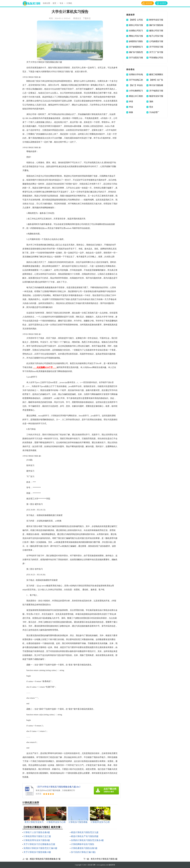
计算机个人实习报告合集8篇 (37, 832)
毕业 (131, 107)
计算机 (69, 3)
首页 (54, 3)
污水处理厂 (154, 112)
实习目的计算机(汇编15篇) (83, 852)
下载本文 (87, 18)
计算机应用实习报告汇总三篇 (37, 836)
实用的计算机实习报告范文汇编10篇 (40, 848)
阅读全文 (77, 18)
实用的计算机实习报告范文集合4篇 (87, 840)
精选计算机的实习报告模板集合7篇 (45, 859)
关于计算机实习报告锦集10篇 (37, 852)
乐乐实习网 (91, 865)
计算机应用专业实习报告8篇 (37, 840)
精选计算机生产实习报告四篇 (85, 836)
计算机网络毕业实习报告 (83, 844)
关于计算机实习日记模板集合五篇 (39, 844)
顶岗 (151, 101)
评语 (131, 101)
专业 (61, 3)
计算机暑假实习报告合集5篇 (84, 848)
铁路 (131, 112)
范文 (151, 107)
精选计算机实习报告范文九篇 (85, 832)
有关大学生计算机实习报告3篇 (104, 859)
